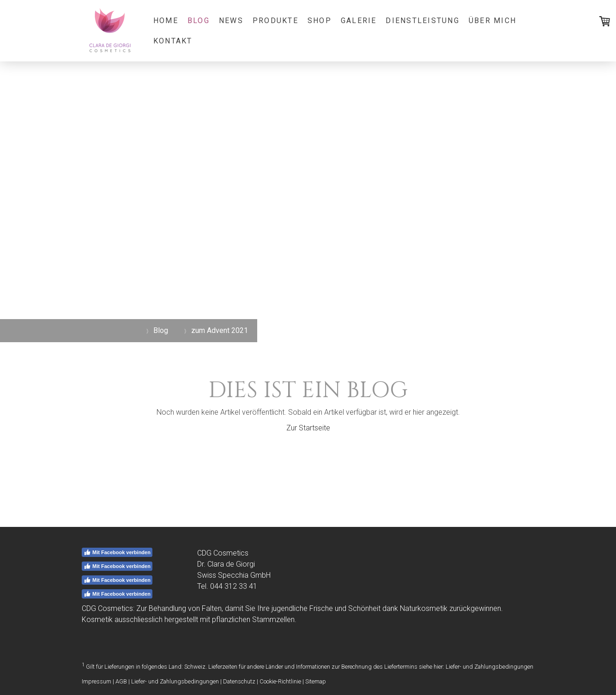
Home (166, 21)
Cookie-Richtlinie (280, 681)
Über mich (492, 21)
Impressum (97, 681)
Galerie (359, 21)
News (231, 21)
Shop (320, 21)
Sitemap (316, 681)
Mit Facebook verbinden (117, 552)
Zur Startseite (308, 428)
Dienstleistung (422, 21)
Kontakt (173, 41)
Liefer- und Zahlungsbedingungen (489, 667)
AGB (121, 681)
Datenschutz (239, 681)
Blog (199, 21)
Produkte (275, 21)
